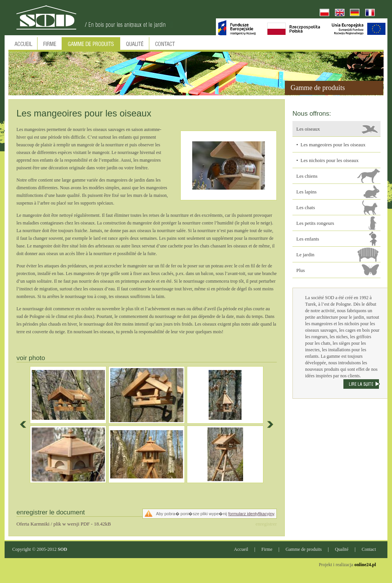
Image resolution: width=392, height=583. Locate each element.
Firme (267, 549)
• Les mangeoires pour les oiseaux (331, 145)
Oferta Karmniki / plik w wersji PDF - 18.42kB (64, 524)
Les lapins (306, 192)
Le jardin (305, 255)
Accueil (241, 549)
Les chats (306, 207)
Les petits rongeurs (315, 223)
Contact (369, 549)
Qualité (342, 549)
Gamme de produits (304, 549)
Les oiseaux (308, 129)
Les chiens (307, 176)
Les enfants (308, 239)
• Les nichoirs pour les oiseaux (327, 160)
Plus (301, 270)
